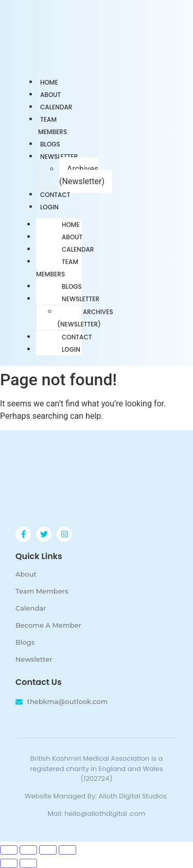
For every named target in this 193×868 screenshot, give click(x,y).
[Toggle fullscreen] (28, 850)
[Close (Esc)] (67, 850)
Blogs (72, 286)
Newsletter (59, 157)
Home (71, 225)
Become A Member (48, 625)
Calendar (78, 249)
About (72, 237)
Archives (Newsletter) (82, 175)
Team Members (52, 126)
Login (49, 207)
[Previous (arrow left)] (9, 863)
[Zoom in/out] (9, 850)
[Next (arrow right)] (28, 863)
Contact (77, 337)
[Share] (48, 850)
